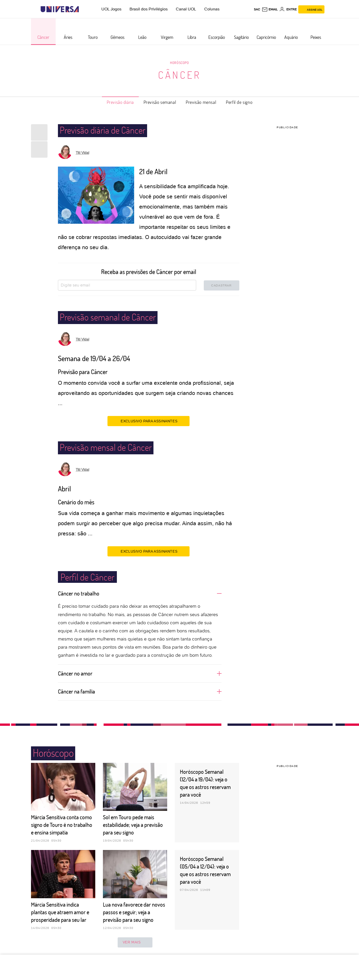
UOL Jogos (111, 9)
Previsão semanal (160, 102)
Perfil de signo (239, 102)
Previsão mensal (201, 102)
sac (257, 9)
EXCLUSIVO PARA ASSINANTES (149, 421)
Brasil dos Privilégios (149, 9)
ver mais (135, 942)
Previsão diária (120, 102)
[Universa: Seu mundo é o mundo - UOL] (60, 9)
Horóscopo (179, 63)
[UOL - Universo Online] (83, 9)
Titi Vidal (82, 153)
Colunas (212, 9)
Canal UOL (186, 9)
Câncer (179, 75)
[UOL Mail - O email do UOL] (270, 9)
